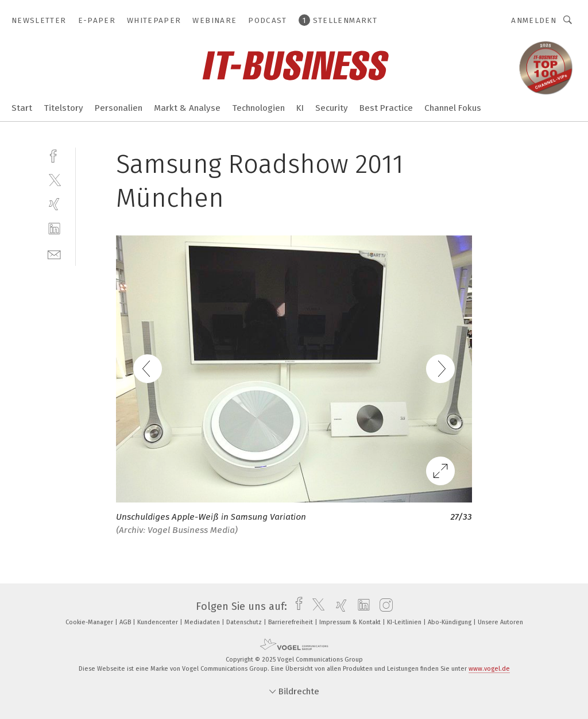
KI (300, 108)
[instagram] (383, 606)
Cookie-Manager (90, 622)
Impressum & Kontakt (351, 622)
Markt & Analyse (187, 108)
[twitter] (54, 179)
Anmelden (534, 20)
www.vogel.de (489, 669)
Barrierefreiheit (291, 622)
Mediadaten (203, 622)
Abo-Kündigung (450, 622)
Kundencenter (158, 622)
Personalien (119, 108)
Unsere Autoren (500, 622)
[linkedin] (54, 229)
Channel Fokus (453, 108)
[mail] (54, 254)
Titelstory (63, 108)
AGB (126, 622)
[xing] (54, 204)
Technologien (258, 108)
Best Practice (386, 108)
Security (332, 108)
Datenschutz (245, 622)
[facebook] (54, 155)
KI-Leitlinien (405, 622)
